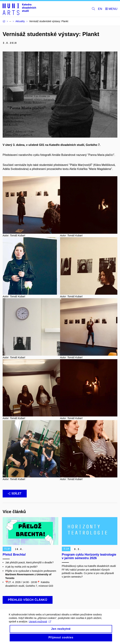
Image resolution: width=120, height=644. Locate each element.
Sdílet (15, 493)
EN (100, 9)
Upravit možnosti (40, 624)
